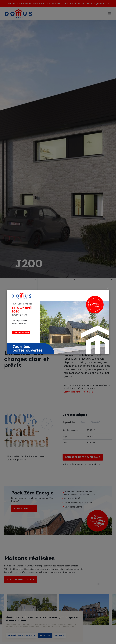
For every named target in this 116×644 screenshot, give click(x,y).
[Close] (108, 288)
